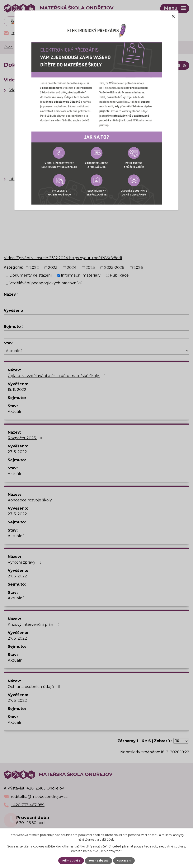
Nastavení (124, 861)
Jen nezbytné (99, 861)
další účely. (107, 840)
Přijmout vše (71, 861)
